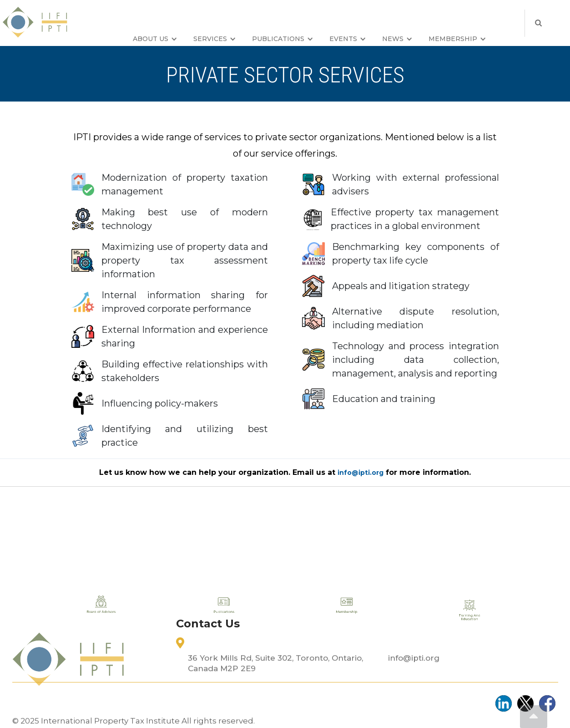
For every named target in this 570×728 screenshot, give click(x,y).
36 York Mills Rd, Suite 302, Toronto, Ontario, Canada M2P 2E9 (275, 688)
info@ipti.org (414, 682)
